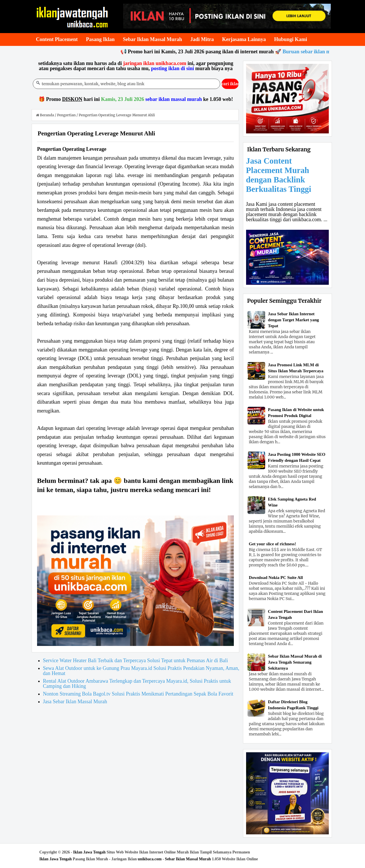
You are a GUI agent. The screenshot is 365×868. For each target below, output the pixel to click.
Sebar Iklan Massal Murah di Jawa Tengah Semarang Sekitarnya (295, 662)
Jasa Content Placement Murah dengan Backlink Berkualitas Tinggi (279, 175)
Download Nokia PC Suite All (276, 578)
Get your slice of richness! (273, 544)
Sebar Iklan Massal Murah (188, 859)
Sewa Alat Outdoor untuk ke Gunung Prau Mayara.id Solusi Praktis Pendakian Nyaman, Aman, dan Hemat (141, 671)
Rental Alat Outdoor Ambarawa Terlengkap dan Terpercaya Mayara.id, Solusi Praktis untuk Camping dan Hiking (137, 684)
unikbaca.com (150, 859)
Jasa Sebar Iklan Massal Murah (75, 702)
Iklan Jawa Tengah (90, 852)
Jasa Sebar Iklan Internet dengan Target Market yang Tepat (294, 320)
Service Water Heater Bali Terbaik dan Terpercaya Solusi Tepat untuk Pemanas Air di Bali (136, 660)
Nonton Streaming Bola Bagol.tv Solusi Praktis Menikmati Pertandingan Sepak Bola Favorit (138, 694)
